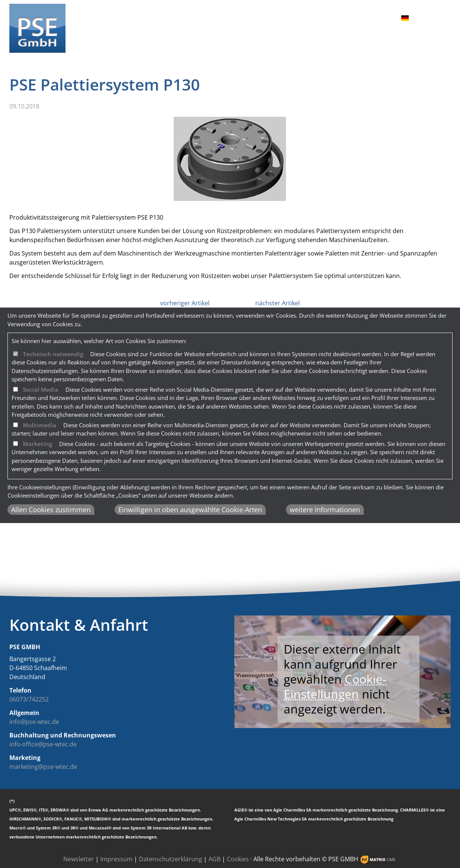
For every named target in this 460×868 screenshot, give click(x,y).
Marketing (37, 444)
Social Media (41, 389)
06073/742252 (29, 699)
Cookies (238, 859)
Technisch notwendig (53, 354)
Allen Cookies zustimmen (51, 510)
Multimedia (39, 425)
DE (401, 18)
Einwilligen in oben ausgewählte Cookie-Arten (190, 510)
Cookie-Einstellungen (335, 686)
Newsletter (79, 859)
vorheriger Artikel (185, 303)
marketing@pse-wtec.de (43, 767)
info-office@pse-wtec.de (43, 744)
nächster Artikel (278, 303)
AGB (214, 859)
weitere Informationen (325, 510)
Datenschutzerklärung (170, 859)
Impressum (116, 859)
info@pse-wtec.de (34, 722)
